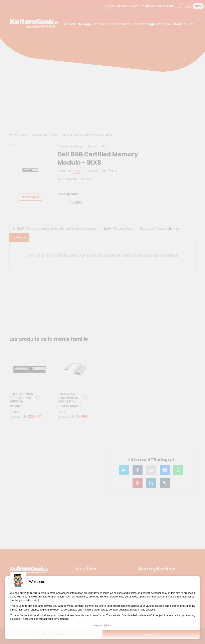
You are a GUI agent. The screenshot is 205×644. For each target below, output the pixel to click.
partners (35, 593)
